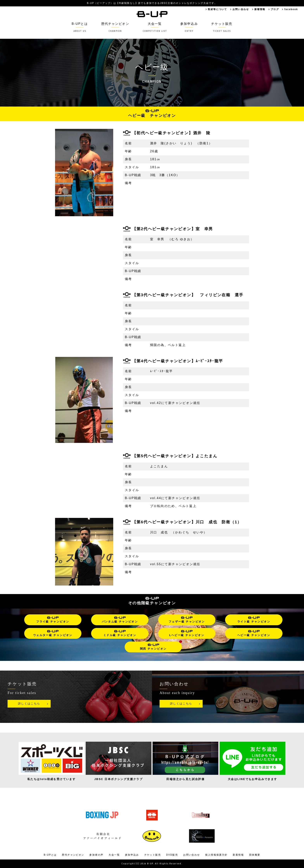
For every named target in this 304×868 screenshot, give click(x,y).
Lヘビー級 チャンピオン (187, 633)
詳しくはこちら (29, 704)
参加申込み (190, 27)
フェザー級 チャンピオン (187, 620)
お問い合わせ (240, 9)
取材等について (216, 9)
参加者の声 (96, 855)
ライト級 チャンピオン (254, 620)
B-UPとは (79, 27)
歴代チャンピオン (115, 27)
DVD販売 (172, 855)
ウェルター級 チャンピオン (53, 633)
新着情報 (259, 9)
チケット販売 (223, 27)
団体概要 (255, 855)
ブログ (274, 9)
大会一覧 (155, 27)
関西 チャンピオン (153, 647)
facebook (291, 9)
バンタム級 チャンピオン (120, 620)
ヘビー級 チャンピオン (254, 633)
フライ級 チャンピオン (53, 620)
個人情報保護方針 (216, 855)
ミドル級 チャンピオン (120, 633)
